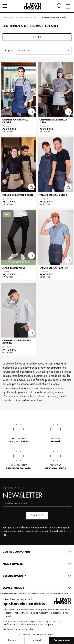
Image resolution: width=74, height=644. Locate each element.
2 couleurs (7, 126)
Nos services (13, 564)
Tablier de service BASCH (18, 195)
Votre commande (17, 552)
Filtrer (37, 37)
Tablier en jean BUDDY (53, 195)
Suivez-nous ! (13, 588)
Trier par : (8, 50)
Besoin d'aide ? (14, 576)
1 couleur (44, 199)
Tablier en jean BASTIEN (54, 268)
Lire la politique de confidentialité (18, 629)
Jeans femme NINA (14, 268)
